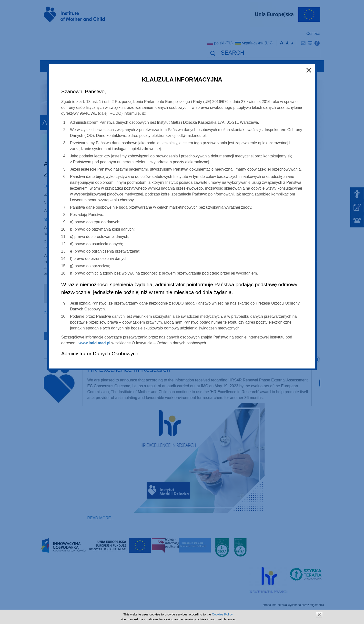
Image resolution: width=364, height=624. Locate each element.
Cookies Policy (222, 614)
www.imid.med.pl (94, 343)
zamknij (319, 615)
